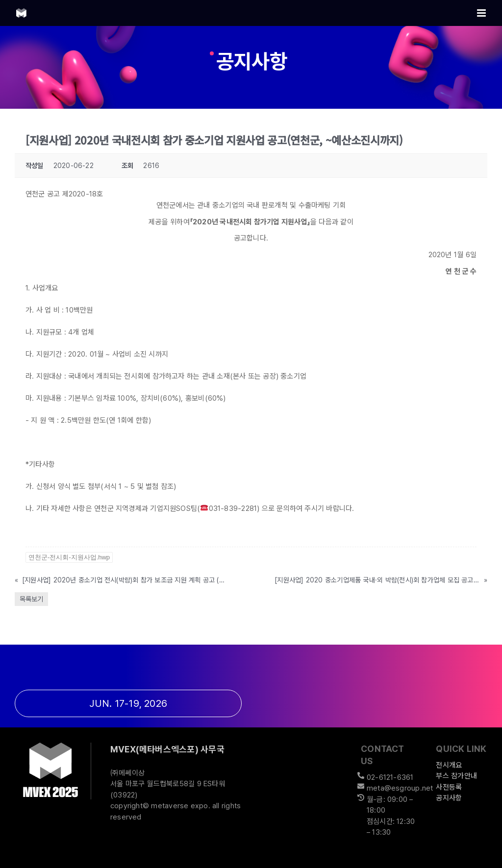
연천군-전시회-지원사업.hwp (69, 557)
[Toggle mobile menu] (482, 13)
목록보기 (31, 599)
